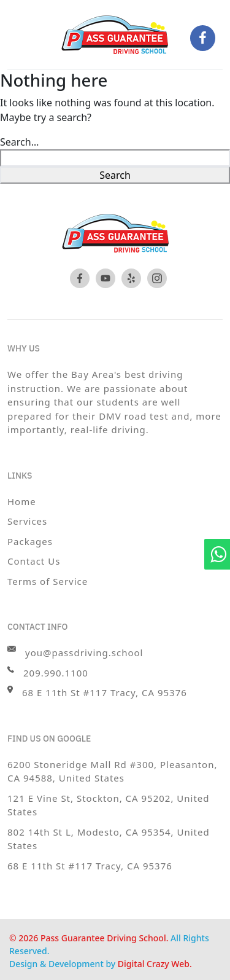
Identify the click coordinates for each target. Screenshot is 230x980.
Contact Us (34, 561)
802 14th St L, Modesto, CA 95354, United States (109, 839)
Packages (30, 541)
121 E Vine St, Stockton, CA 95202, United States (109, 805)
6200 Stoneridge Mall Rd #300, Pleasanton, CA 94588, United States (113, 771)
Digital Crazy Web (154, 964)
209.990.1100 (48, 672)
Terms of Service (48, 581)
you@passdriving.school (75, 652)
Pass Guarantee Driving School (103, 938)
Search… (19, 142)
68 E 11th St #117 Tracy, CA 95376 (90, 866)
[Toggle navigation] (32, 37)
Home (22, 501)
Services (27, 521)
